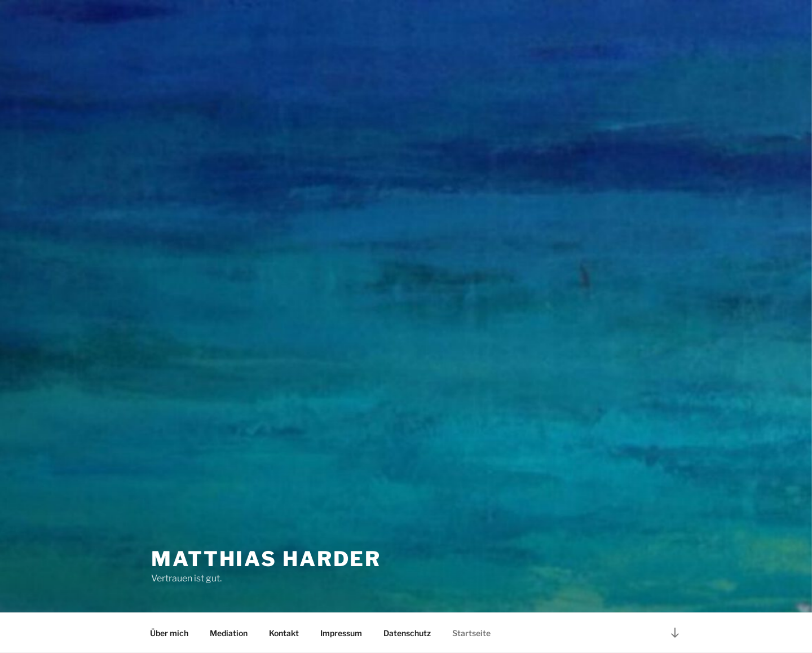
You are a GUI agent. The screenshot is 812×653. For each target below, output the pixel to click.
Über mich (169, 633)
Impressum (341, 633)
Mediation (229, 633)
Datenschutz (407, 633)
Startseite (471, 633)
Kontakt (284, 633)
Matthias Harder (266, 559)
